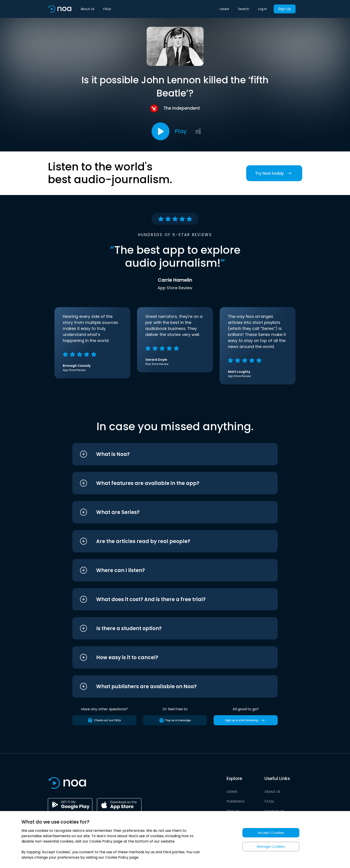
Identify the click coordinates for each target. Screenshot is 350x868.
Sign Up (285, 9)
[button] (167, 454)
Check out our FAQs (104, 720)
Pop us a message (175, 720)
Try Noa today (274, 173)
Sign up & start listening (246, 720)
